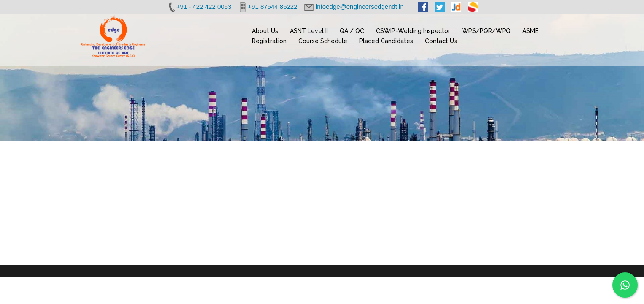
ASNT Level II (309, 31)
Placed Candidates (386, 41)
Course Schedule (323, 41)
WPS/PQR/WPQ (486, 31)
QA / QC (352, 31)
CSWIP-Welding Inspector (413, 31)
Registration (269, 41)
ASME (530, 31)
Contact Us (441, 41)
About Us (265, 31)
